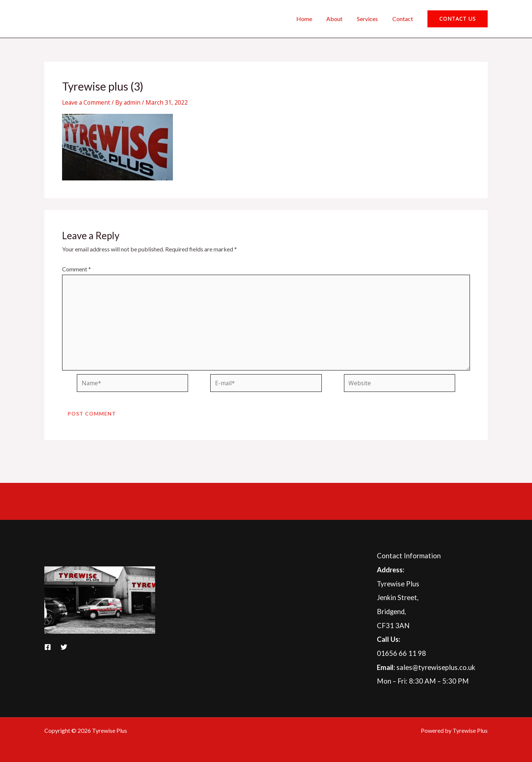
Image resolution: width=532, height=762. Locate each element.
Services (371, 19)
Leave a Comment (87, 102)
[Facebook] (48, 647)
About (341, 19)
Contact (404, 19)
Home (313, 19)
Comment (76, 269)
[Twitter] (64, 647)
